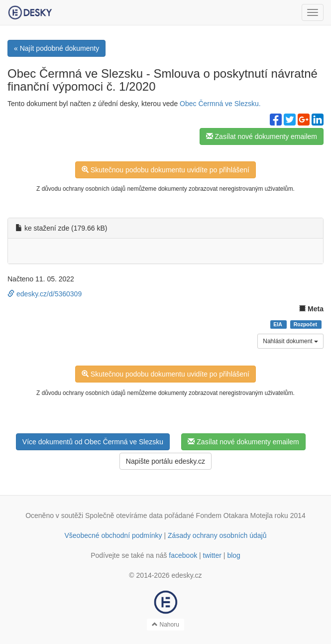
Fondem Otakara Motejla (234, 515)
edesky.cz (186, 575)
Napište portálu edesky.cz (165, 461)
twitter (212, 555)
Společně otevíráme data (124, 515)
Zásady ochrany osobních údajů (217, 535)
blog (233, 555)
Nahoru (165, 625)
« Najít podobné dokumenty (56, 48)
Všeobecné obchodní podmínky (113, 535)
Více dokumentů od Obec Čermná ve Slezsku (93, 442)
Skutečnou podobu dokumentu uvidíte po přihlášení (165, 170)
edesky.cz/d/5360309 (45, 294)
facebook (183, 555)
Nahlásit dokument (290, 341)
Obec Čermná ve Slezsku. (220, 104)
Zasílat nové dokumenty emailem (262, 136)
